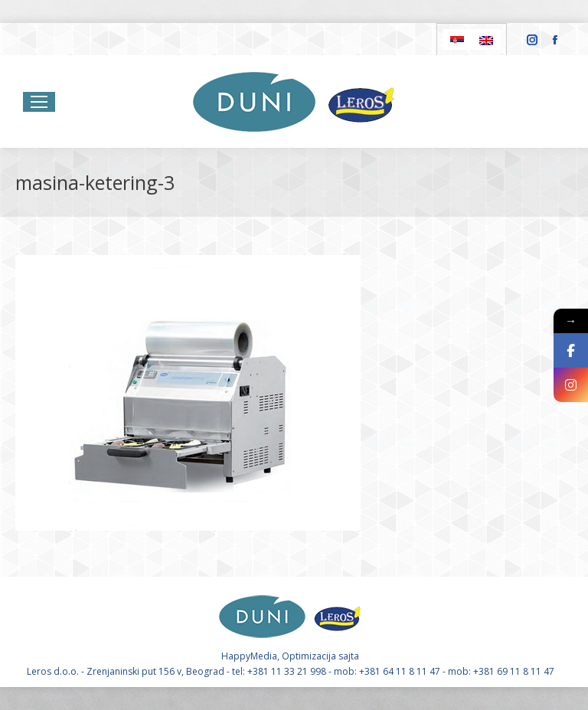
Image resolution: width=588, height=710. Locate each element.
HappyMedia (249, 656)
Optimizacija (309, 656)
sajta (349, 656)
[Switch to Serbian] (457, 39)
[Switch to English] (486, 39)
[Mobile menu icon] (39, 102)
